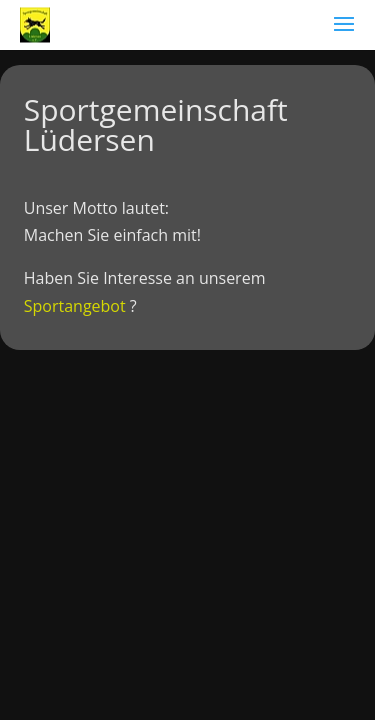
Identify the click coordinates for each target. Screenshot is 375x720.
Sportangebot (75, 306)
